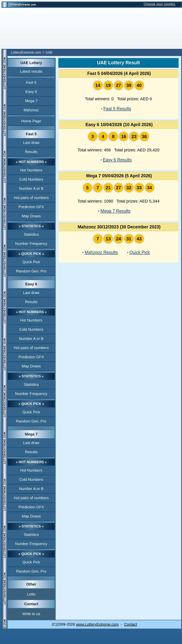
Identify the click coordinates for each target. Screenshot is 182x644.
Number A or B (31, 188)
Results (31, 152)
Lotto (31, 594)
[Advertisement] (91, 28)
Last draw (31, 143)
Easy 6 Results (117, 160)
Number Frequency (31, 244)
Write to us (31, 614)
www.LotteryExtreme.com (97, 624)
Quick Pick (31, 262)
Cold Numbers (31, 179)
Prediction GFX (31, 207)
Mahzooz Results (101, 252)
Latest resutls (31, 71)
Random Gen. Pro (31, 271)
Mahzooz (31, 110)
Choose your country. (160, 4)
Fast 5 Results (117, 109)
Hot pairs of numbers (31, 198)
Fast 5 (31, 82)
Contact (131, 624)
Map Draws (31, 216)
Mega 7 (31, 101)
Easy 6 (31, 92)
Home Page (31, 121)
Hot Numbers (31, 170)
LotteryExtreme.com (26, 52)
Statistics (31, 234)
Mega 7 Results (115, 211)
